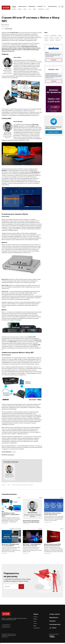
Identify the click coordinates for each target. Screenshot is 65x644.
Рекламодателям (52, 6)
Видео (35, 9)
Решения (46, 40)
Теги (47, 9)
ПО (61, 38)
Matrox (46, 38)
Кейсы (25, 9)
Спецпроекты (41, 9)
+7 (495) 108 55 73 (6, 625)
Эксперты (40, 6)
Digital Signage (53, 36)
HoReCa (60, 36)
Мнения (20, 9)
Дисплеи (57, 38)
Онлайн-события (22, 6)
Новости (14, 9)
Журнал (14, 6)
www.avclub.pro (11, 455)
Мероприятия (32, 6)
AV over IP (47, 36)
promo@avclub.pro (6, 627)
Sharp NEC (52, 38)
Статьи (30, 9)
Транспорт (58, 40)
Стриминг (52, 40)
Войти (54, 628)
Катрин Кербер (9, 29)
